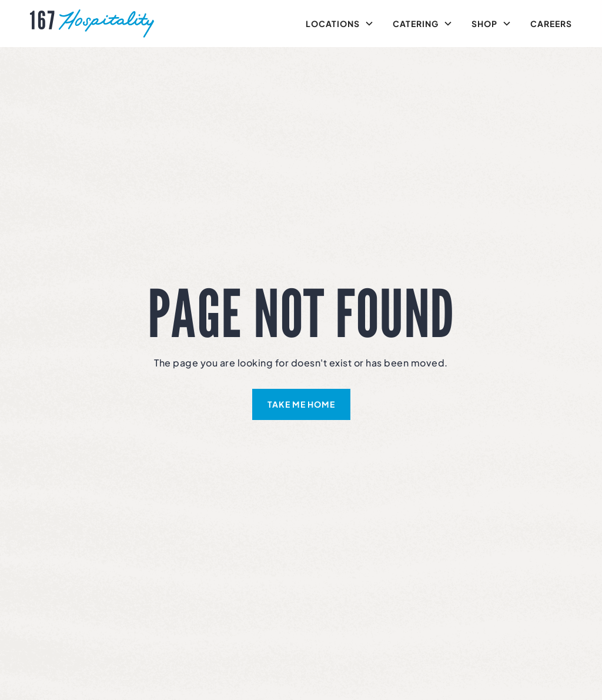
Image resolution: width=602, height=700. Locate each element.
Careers (551, 24)
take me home (301, 404)
